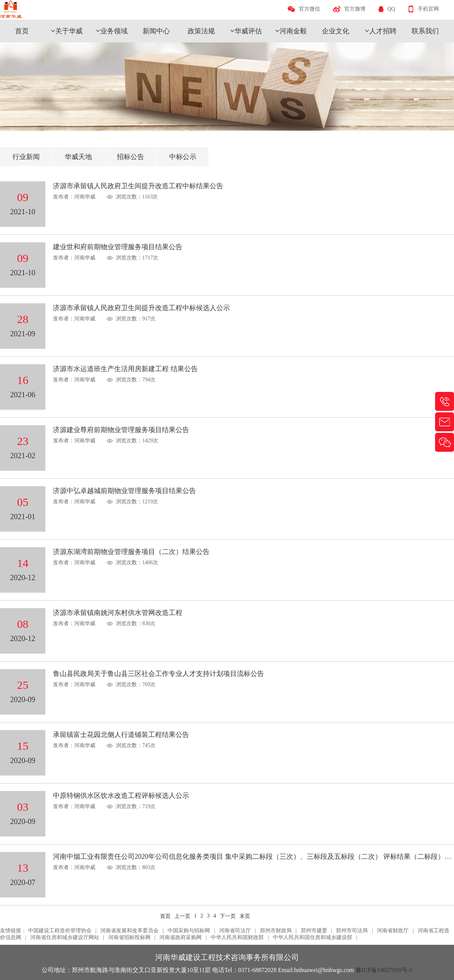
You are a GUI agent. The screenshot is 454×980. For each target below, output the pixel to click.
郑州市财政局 (276, 931)
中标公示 (183, 157)
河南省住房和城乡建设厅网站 (65, 937)
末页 (245, 916)
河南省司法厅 (235, 931)
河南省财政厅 (393, 931)
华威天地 (78, 157)
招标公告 (131, 157)
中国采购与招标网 (189, 931)
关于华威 (69, 31)
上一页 (182, 916)
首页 (22, 31)
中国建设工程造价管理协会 (60, 931)
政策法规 (201, 31)
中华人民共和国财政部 (237, 937)
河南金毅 (293, 31)
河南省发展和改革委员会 (129, 931)
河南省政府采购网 (180, 937)
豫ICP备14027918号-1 (384, 970)
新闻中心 (156, 31)
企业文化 (336, 31)
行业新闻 (26, 157)
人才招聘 (383, 31)
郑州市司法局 (352, 931)
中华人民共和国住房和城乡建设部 (313, 937)
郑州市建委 (314, 931)
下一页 (228, 916)
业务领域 (114, 31)
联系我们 (425, 31)
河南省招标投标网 (129, 937)
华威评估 (248, 31)
